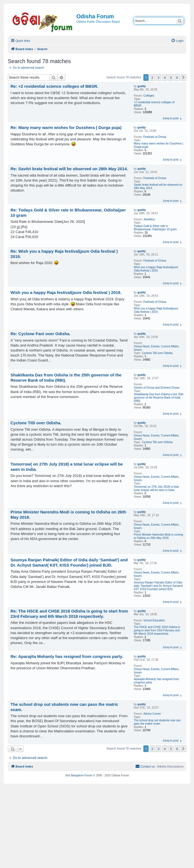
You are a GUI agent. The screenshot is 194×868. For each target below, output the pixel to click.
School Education (154, 620)
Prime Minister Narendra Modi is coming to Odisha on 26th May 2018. (159, 536)
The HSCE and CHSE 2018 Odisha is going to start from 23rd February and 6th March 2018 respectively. (157, 630)
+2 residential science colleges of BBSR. (154, 104)
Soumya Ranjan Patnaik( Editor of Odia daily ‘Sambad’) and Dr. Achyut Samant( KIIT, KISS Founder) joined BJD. (158, 586)
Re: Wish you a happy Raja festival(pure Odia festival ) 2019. (64, 254)
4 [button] (165, 77)
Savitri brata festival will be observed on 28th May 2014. (158, 186)
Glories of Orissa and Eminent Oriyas (157, 388)
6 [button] (177, 77)
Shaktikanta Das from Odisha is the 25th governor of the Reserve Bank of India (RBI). (159, 398)
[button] (183, 77)
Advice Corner (152, 714)
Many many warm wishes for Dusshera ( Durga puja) (159, 145)
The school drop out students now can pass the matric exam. (157, 722)
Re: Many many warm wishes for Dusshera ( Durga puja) (66, 127)
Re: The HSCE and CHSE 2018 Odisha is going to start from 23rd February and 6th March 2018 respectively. (69, 614)
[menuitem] (177, 41)
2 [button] (152, 77)
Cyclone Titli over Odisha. (157, 353)
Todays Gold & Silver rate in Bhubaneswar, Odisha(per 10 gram (155, 228)
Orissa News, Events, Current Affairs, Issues (157, 348)
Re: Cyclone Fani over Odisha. (41, 334)
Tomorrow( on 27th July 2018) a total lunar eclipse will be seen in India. (156, 488)
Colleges (149, 96)
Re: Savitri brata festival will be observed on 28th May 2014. (69, 169)
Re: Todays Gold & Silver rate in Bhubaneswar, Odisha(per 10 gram (68, 213)
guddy (142, 86)
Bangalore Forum (82, 775)
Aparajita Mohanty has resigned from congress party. (157, 681)
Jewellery (149, 219)
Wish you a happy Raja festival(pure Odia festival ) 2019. (156, 269)
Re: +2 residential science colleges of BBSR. (54, 86)
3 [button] (158, 77)
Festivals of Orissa (155, 137)
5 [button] (171, 77)
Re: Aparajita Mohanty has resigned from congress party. (67, 656)
